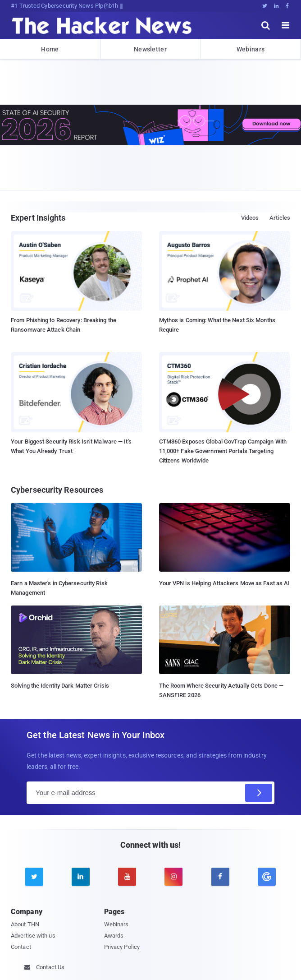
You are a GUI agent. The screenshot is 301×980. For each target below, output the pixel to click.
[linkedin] (81, 877)
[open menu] (286, 25)
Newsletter (150, 49)
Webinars (251, 49)
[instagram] (173, 877)
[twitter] (34, 877)
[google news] (267, 877)
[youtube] (127, 877)
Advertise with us (33, 936)
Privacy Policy (122, 947)
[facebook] (220, 877)
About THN (25, 924)
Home (50, 49)
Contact (21, 947)
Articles (280, 218)
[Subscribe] (259, 793)
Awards (114, 936)
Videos (250, 218)
